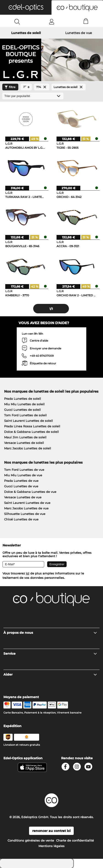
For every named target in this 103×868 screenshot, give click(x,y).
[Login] (52, 22)
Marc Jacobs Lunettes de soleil (28, 448)
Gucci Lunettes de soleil (22, 410)
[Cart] (86, 22)
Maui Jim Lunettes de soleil (25, 437)
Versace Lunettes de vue (23, 497)
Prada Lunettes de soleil (23, 399)
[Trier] (33, 96)
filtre (9, 87)
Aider (50, 674)
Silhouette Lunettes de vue (25, 514)
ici (28, 573)
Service (50, 654)
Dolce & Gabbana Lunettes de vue (30, 492)
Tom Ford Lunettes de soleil (25, 415)
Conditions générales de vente (31, 840)
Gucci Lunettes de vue (21, 486)
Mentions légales (51, 846)
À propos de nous (50, 633)
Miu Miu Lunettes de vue (23, 475)
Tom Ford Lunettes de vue (24, 470)
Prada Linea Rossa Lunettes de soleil (32, 426)
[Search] (17, 22)
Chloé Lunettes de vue (21, 519)
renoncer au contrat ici (51, 831)
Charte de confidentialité (75, 840)
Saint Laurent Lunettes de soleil (28, 421)
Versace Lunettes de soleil (24, 443)
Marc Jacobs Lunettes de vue (26, 508)
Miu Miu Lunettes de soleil (24, 404)
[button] (26, 7)
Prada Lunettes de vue (21, 481)
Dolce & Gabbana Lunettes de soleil (31, 432)
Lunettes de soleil (26, 33)
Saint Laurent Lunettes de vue (27, 503)
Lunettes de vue (79, 33)
